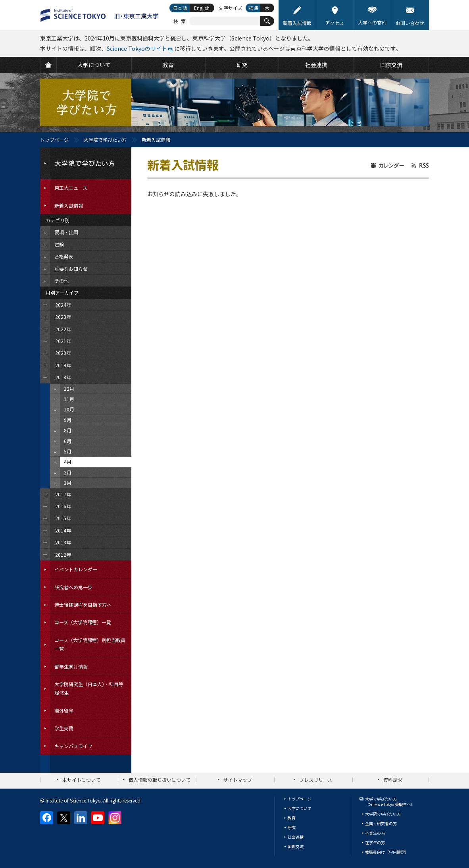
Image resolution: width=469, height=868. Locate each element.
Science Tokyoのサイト (137, 48)
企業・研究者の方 (381, 823)
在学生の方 (375, 842)
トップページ (54, 140)
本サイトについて (81, 780)
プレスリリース (316, 780)
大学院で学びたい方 (105, 140)
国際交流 (296, 846)
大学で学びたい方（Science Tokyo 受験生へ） (390, 801)
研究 (292, 827)
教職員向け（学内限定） (387, 852)
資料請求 (393, 780)
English (202, 8)
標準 (254, 8)
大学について (300, 808)
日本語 (180, 8)
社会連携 (296, 837)
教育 (292, 818)
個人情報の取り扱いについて (160, 780)
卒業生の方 (375, 833)
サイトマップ (238, 780)
